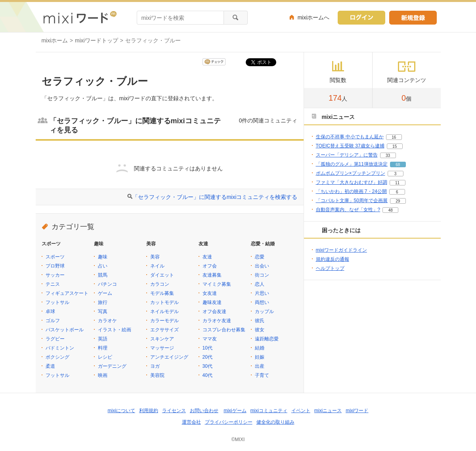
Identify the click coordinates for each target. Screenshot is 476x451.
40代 (207, 375)
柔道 (50, 366)
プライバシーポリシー (229, 422)
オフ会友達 (214, 311)
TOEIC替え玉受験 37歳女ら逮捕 (350, 146)
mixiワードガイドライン (341, 250)
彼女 (260, 330)
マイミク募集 (217, 284)
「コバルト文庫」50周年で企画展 (352, 201)
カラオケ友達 (217, 321)
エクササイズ (164, 330)
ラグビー (55, 339)
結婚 (260, 348)
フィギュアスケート (67, 293)
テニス (53, 284)
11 (397, 183)
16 (394, 137)
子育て (262, 375)
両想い (262, 302)
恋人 (260, 284)
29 (398, 201)
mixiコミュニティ (269, 411)
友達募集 (212, 275)
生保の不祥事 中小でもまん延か (350, 137)
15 (395, 146)
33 (388, 156)
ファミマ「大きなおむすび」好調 (352, 182)
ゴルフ (53, 321)
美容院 (157, 375)
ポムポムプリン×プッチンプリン (351, 173)
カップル (264, 311)
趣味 (103, 257)
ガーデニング (112, 366)
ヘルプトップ (330, 268)
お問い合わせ (204, 411)
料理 (103, 348)
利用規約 (149, 411)
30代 (207, 366)
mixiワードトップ (97, 40)
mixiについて (121, 411)
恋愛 (260, 257)
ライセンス (174, 411)
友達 (207, 257)
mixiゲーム (235, 411)
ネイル (157, 266)
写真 (103, 311)
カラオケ (107, 321)
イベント (301, 411)
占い (103, 266)
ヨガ (155, 366)
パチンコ (107, 284)
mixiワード (357, 411)
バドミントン (60, 348)
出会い (262, 266)
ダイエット (162, 275)
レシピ (105, 357)
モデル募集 (162, 293)
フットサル (57, 302)
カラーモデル (164, 321)
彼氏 (260, 321)
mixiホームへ (314, 17)
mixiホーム (55, 40)
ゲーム (105, 293)
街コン (262, 275)
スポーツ (55, 257)
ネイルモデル (164, 311)
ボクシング (57, 357)
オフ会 (210, 266)
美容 (155, 257)
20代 (207, 357)
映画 (103, 375)
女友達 (210, 293)
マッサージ (162, 348)
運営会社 (191, 422)
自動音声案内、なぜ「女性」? (348, 210)
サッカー (55, 275)
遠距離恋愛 (267, 339)
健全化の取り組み (275, 422)
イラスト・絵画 (115, 330)
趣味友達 (212, 302)
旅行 (103, 302)
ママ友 (210, 339)
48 (391, 210)
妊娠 (260, 357)
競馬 (103, 275)
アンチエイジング (169, 357)
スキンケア (162, 339)
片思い (262, 293)
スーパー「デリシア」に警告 (347, 155)
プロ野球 (55, 266)
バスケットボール (65, 330)
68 (398, 165)
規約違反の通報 (333, 259)
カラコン (160, 284)
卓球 (50, 311)
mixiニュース (328, 411)
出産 (260, 366)
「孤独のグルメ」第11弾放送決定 (352, 164)
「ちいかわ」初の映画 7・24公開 (351, 191)
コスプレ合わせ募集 (224, 330)
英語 (103, 339)
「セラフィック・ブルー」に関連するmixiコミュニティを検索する (215, 197)
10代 (207, 348)
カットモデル (164, 302)
